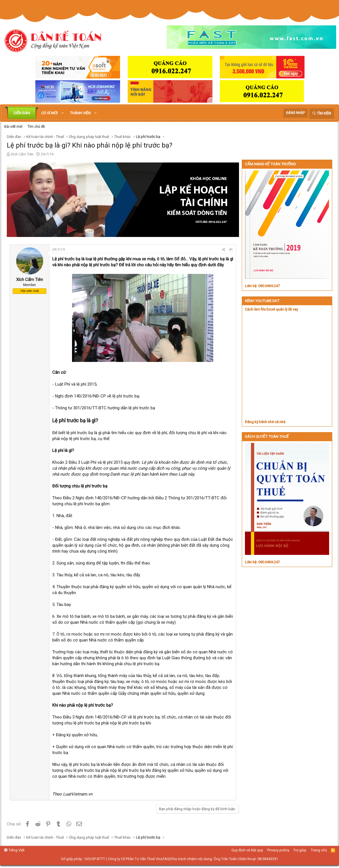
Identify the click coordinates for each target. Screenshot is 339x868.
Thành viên (80, 113)
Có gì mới (49, 113)
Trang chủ (319, 850)
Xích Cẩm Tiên (22, 154)
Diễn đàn (22, 113)
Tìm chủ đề (36, 127)
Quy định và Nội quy (247, 850)
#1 (231, 250)
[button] (62, 113)
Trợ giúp (300, 850)
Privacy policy (278, 850)
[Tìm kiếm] (322, 114)
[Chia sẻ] (224, 250)
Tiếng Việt (14, 850)
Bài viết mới (13, 127)
